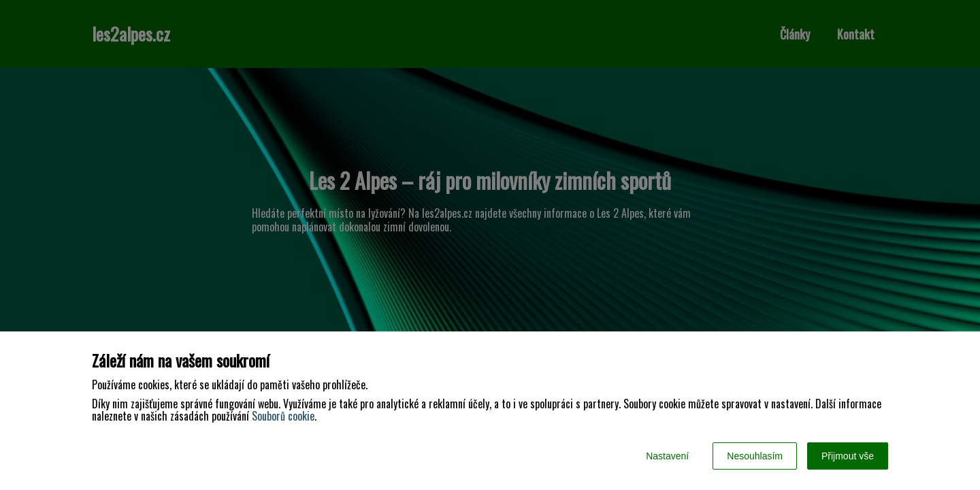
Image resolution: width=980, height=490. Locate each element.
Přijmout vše (848, 456)
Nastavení (667, 456)
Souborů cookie (283, 416)
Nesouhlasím (755, 456)
